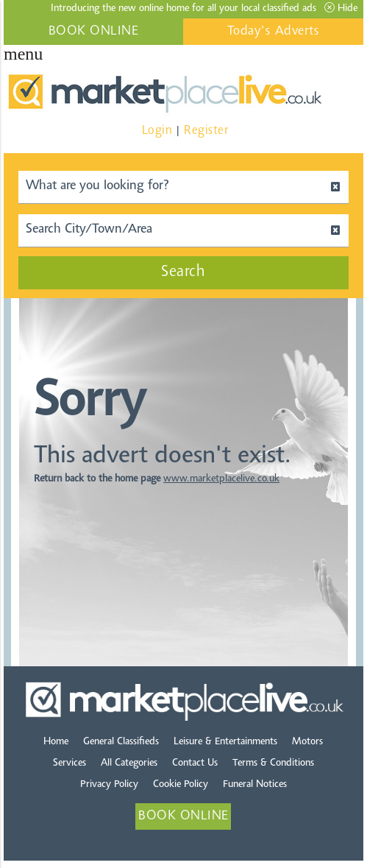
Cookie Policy (181, 785)
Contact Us (195, 763)
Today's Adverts (274, 32)
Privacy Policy (109, 785)
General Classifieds (121, 742)
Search (183, 272)
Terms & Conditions (273, 763)
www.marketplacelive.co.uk (221, 479)
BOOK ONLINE (94, 32)
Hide (341, 8)
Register (206, 131)
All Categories (129, 763)
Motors (307, 742)
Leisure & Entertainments (225, 742)
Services (70, 763)
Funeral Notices (255, 785)
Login (157, 131)
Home (56, 742)
